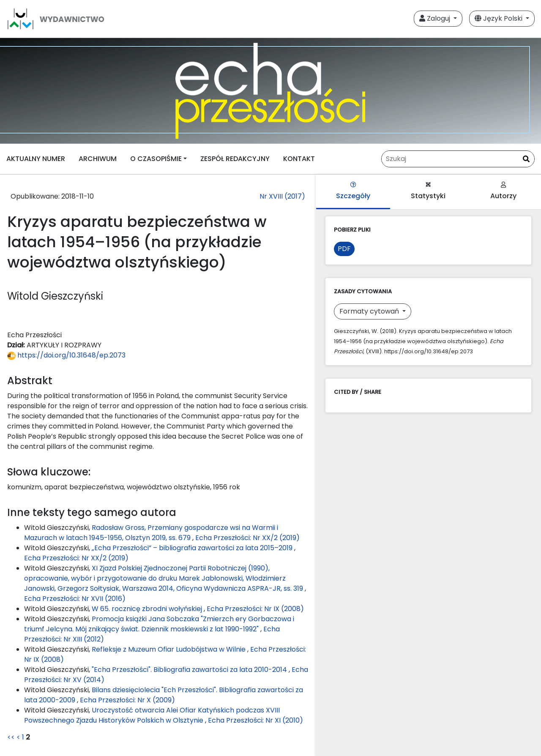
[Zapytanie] (458, 159)
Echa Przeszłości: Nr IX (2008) (255, 609)
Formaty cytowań (370, 311)
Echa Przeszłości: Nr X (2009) (127, 700)
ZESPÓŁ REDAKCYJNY (235, 159)
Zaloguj (436, 18)
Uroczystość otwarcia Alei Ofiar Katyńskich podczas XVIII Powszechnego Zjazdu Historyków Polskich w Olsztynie (152, 715)
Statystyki (428, 191)
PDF (344, 249)
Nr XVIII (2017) (282, 196)
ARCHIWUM (98, 159)
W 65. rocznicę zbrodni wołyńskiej (148, 609)
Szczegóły (353, 191)
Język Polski (499, 18)
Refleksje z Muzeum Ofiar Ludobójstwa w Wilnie (169, 649)
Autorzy (503, 191)
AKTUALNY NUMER (36, 159)
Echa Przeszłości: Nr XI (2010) (255, 720)
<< (11, 737)
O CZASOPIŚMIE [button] (156, 159)
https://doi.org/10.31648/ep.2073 (66, 355)
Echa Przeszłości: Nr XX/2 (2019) (247, 538)
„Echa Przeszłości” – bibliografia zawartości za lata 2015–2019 (193, 548)
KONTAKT (299, 159)
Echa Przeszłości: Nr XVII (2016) (75, 599)
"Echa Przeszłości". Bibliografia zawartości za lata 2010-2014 (190, 670)
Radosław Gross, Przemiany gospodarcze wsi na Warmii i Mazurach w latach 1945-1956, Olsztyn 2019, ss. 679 (151, 533)
